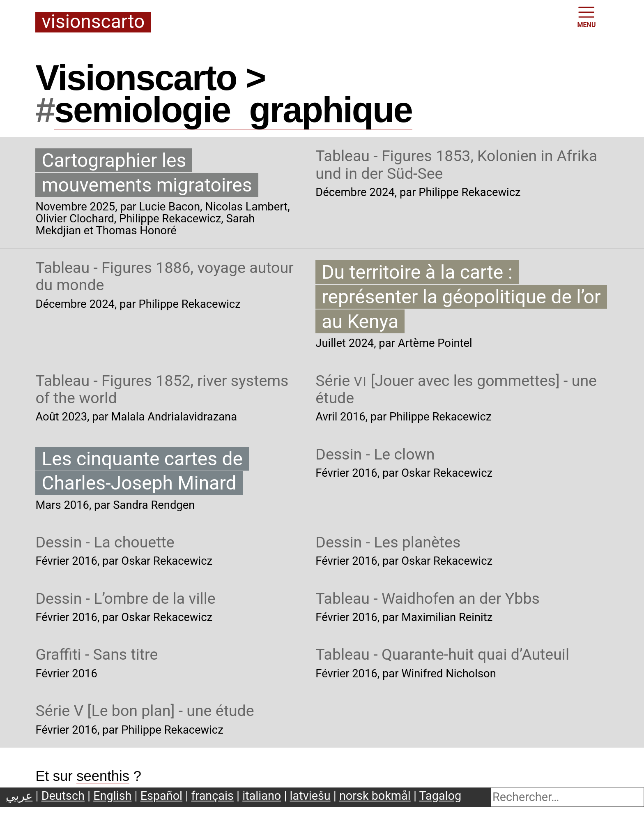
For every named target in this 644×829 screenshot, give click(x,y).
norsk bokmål (375, 796)
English (112, 796)
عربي (19, 796)
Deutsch (63, 796)
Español (161, 796)
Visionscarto (93, 22)
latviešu (310, 796)
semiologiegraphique (233, 110)
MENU (587, 16)
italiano (262, 796)
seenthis (103, 776)
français (212, 796)
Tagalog (440, 796)
